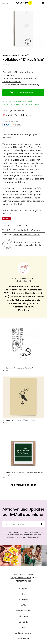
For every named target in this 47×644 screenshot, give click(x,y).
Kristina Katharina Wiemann (27, 230)
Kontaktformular (23, 581)
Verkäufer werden (23, 633)
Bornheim (31, 278)
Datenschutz (24, 616)
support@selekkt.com (21, 578)
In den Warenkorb (25, 93)
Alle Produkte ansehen (23, 485)
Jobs (23, 628)
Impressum (24, 639)
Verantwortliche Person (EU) (27, 235)
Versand (11, 75)
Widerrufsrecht (23, 611)
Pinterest (24, 600)
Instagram (23, 588)
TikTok (24, 594)
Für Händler (24, 622)
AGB (23, 605)
